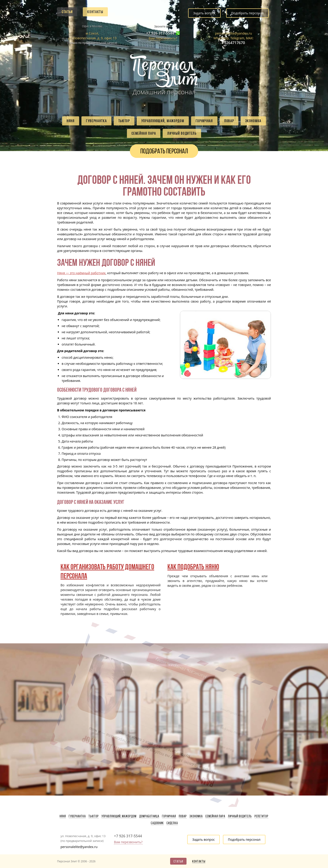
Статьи (67, 12)
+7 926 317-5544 (160, 33)
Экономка (253, 121)
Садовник (157, 823)
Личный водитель (182, 133)
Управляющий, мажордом (163, 121)
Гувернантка (96, 121)
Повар (229, 121)
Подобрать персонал (247, 13)
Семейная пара (144, 133)
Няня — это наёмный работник (81, 273)
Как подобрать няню (193, 567)
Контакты (95, 12)
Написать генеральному (149, 668)
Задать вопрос (204, 13)
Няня (71, 121)
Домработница (149, 816)
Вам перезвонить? (163, 38)
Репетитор (261, 816)
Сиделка (172, 823)
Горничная (204, 121)
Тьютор (124, 121)
